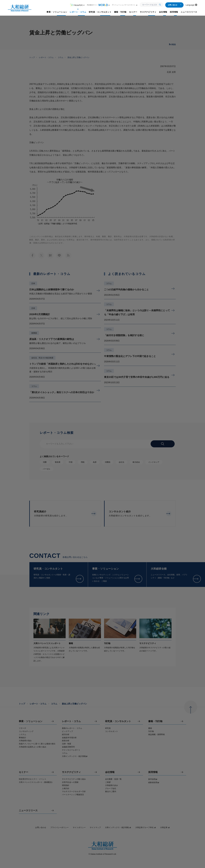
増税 (83, 462)
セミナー (24, 772)
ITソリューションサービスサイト (125, 5)
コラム (61, 57)
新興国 (34, 333)
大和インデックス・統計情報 (118, 827)
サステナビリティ (71, 772)
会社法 (121, 462)
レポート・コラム (46, 57)
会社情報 (110, 772)
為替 (95, 462)
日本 (33, 283)
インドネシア (154, 462)
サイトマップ (95, 827)
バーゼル (47, 469)
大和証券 (165, 827)
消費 (45, 462)
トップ (32, 57)
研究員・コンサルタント (118, 721)
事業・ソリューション (31, 721)
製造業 (58, 462)
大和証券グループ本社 (146, 827)
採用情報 (153, 772)
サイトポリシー (79, 827)
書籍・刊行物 (155, 721)
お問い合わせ (175, 5)
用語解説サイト (98, 5)
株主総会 (136, 462)
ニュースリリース (28, 811)
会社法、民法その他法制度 (42, 358)
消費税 (108, 462)
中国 (71, 462)
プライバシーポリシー (59, 827)
